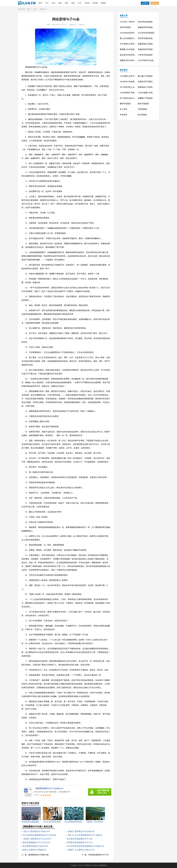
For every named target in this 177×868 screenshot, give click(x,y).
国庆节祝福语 (143, 104)
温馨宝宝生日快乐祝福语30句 (132, 60)
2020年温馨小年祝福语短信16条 (151, 93)
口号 (80, 3)
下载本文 (81, 25)
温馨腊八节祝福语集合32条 (149, 98)
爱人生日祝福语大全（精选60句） (134, 38)
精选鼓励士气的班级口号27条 (150, 87)
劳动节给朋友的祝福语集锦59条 (151, 38)
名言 (53, 3)
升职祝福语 (142, 109)
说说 (73, 3)
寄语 (66, 3)
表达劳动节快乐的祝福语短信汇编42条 (135, 55)
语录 (60, 3)
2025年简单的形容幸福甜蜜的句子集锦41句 (85, 846)
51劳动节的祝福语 (145, 55)
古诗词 (87, 3)
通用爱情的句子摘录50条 (39, 855)
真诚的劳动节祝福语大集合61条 (151, 27)
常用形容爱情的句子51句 (98, 855)
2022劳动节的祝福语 (146, 33)
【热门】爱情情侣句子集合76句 (36, 831)
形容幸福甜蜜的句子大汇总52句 (36, 842)
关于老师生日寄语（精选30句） (133, 44)
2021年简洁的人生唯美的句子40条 (134, 87)
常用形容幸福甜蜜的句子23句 (80, 842)
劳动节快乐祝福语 (145, 22)
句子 (47, 3)
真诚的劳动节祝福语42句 (148, 49)
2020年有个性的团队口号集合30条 (134, 82)
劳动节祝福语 (125, 27)
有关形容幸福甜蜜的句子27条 (80, 839)
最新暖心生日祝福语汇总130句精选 (134, 49)
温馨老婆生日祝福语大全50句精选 (152, 44)
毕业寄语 (123, 115)
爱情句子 (44, 9)
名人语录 (123, 109)
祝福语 (103, 3)
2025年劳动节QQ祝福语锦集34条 (151, 60)
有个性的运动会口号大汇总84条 (133, 98)
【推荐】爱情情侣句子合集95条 (81, 831)
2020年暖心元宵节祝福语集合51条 (134, 76)
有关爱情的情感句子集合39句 (35, 846)
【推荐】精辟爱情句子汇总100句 (37, 839)
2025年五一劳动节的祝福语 (131, 22)
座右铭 (95, 3)
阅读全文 (73, 25)
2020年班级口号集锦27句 (130, 93)
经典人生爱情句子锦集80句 (34, 850)
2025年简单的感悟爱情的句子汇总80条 (39, 835)
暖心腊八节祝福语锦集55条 (149, 76)
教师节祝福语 (125, 104)
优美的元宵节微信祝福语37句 (150, 82)
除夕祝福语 (142, 115)
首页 (40, 3)
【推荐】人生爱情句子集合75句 (81, 850)
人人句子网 (85, 865)
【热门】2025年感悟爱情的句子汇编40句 (84, 835)
